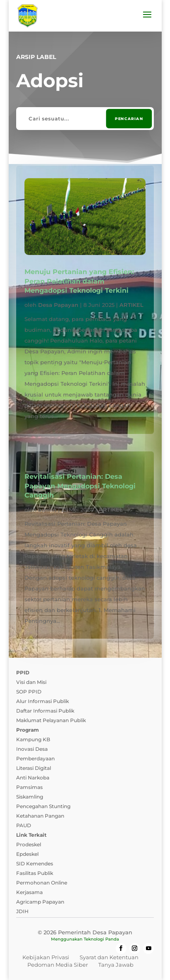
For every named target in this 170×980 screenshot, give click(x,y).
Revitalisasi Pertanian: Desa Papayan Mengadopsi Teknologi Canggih (80, 486)
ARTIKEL (131, 305)
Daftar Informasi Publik (45, 711)
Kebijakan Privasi (46, 957)
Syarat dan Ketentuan (109, 957)
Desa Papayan (58, 305)
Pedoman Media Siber (58, 965)
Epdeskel (27, 854)
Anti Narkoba (33, 778)
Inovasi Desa (32, 749)
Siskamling (30, 797)
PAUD (24, 825)
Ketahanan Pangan (40, 816)
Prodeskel (29, 844)
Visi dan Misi (31, 682)
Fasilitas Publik (35, 873)
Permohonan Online (42, 883)
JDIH (22, 911)
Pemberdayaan (35, 758)
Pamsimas (29, 787)
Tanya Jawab (116, 965)
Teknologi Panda (101, 939)
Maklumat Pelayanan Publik (51, 720)
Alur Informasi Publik (42, 701)
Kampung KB (33, 739)
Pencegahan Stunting (43, 806)
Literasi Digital (34, 768)
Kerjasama (29, 892)
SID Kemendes (35, 864)
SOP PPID (29, 692)
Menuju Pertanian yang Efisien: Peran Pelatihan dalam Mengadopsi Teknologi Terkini (79, 281)
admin (47, 510)
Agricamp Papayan (40, 902)
